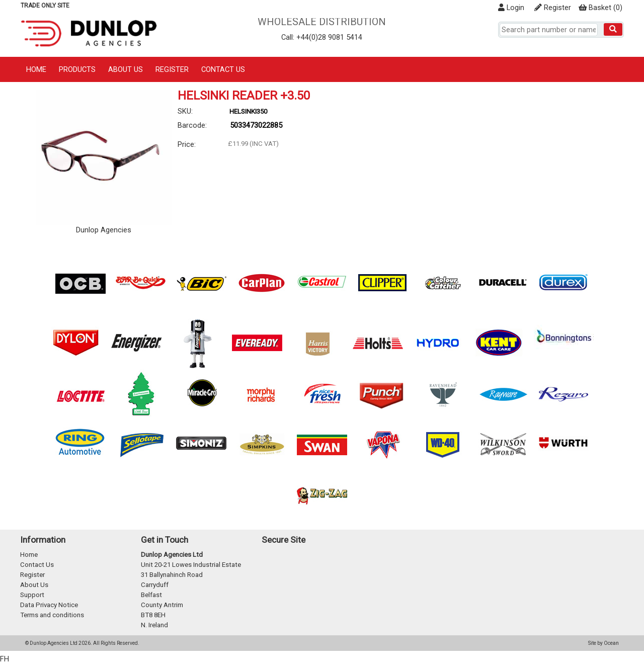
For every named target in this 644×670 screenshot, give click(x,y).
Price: (187, 144)
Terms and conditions (52, 615)
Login (511, 8)
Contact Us (223, 69)
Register (553, 8)
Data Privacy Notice (49, 605)
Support (32, 595)
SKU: (185, 111)
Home (36, 69)
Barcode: (192, 125)
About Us (126, 69)
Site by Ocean (603, 643)
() (600, 8)
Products (77, 69)
